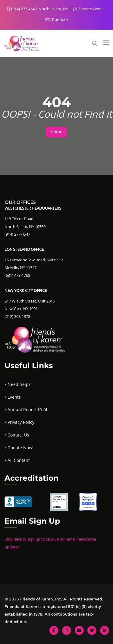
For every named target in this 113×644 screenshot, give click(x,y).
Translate (56, 20)
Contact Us (18, 435)
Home (56, 132)
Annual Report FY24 (27, 409)
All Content (19, 460)
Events (14, 397)
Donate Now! (88, 9)
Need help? (19, 384)
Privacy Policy (21, 422)
